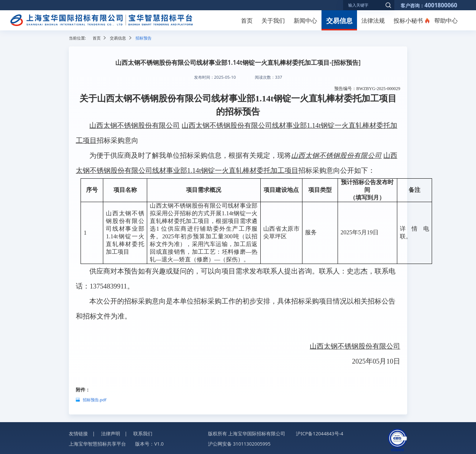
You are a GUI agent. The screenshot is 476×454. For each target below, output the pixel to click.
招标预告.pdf (95, 400)
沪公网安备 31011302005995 (239, 444)
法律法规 (373, 21)
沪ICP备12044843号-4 (319, 433)
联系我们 (143, 433)
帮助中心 (446, 21)
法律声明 (111, 433)
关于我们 (273, 21)
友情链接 (78, 433)
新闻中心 (305, 21)
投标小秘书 (408, 21)
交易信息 (339, 20)
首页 (247, 21)
